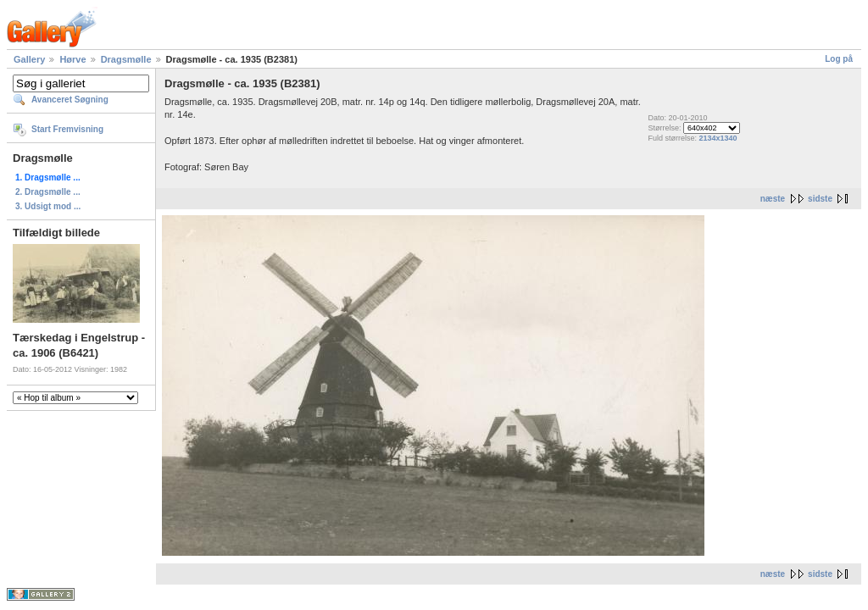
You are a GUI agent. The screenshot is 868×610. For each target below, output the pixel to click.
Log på (839, 59)
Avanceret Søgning (70, 100)
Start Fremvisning (67, 129)
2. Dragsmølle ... (48, 192)
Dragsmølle (126, 59)
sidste (820, 199)
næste (773, 199)
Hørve (72, 59)
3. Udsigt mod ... (48, 206)
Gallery (29, 59)
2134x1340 (718, 138)
